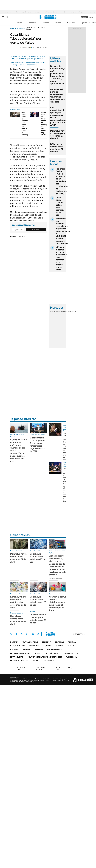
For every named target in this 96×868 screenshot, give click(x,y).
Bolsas (59, 312)
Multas (35, 661)
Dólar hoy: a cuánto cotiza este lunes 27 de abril (57, 148)
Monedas (53, 312)
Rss (78, 653)
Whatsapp (38, 634)
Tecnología (67, 653)
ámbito (13, 28)
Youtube (33, 634)
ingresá (91, 17)
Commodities (66, 312)
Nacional (15, 650)
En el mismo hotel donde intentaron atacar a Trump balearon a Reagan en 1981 (29, 64)
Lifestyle (71, 646)
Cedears (73, 312)
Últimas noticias (30, 642)
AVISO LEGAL (71, 657)
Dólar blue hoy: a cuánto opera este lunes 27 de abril (58, 135)
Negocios (71, 23)
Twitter (11, 634)
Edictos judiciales (19, 661)
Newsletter (91, 23)
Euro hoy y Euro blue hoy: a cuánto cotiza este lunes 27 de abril (18, 602)
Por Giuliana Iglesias (55, 578)
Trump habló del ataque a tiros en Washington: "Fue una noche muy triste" (46, 124)
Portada (14, 642)
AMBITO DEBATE (64, 669)
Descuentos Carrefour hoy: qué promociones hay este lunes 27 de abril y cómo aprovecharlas (57, 75)
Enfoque (37, 12)
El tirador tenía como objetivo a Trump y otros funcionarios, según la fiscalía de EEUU (37, 444)
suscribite (84, 17)
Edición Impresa (54, 650)
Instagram (22, 634)
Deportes (38, 650)
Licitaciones (48, 661)
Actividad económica (50, 12)
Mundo (22, 28)
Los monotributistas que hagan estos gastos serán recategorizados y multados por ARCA (58, 116)
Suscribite (36, 230)
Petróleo (64, 12)
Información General (20, 653)
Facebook (16, 634)
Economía (32, 23)
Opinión (84, 23)
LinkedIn (27, 634)
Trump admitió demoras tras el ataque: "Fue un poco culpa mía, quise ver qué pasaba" (29, 57)
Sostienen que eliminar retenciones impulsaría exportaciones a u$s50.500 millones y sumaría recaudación (63, 231)
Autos (38, 653)
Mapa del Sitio (17, 657)
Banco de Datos (18, 646)
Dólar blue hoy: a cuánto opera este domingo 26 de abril (38, 619)
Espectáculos (51, 653)
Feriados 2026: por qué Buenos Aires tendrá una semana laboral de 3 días (58, 96)
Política (58, 23)
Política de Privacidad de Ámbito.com (45, 657)
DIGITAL (22, 669)
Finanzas (45, 23)
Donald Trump (26, 12)
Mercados (34, 646)
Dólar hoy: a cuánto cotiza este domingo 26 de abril (60, 206)
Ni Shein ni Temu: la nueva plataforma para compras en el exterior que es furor (61, 258)
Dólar (16, 12)
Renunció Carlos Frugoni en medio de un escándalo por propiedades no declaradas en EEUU (62, 181)
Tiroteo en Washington (77, 12)
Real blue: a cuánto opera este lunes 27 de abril (18, 620)
